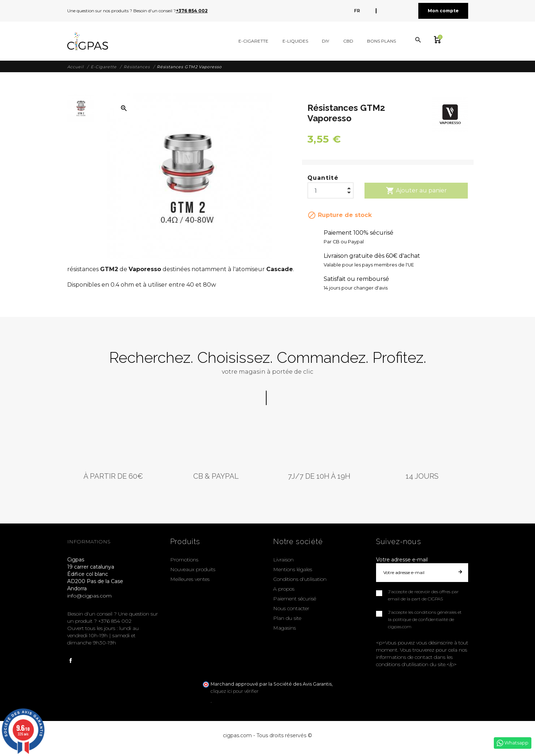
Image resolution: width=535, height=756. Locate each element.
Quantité (323, 178)
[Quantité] (331, 189)
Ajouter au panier (416, 191)
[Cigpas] (88, 41)
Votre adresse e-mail (402, 560)
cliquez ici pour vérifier (235, 691)
